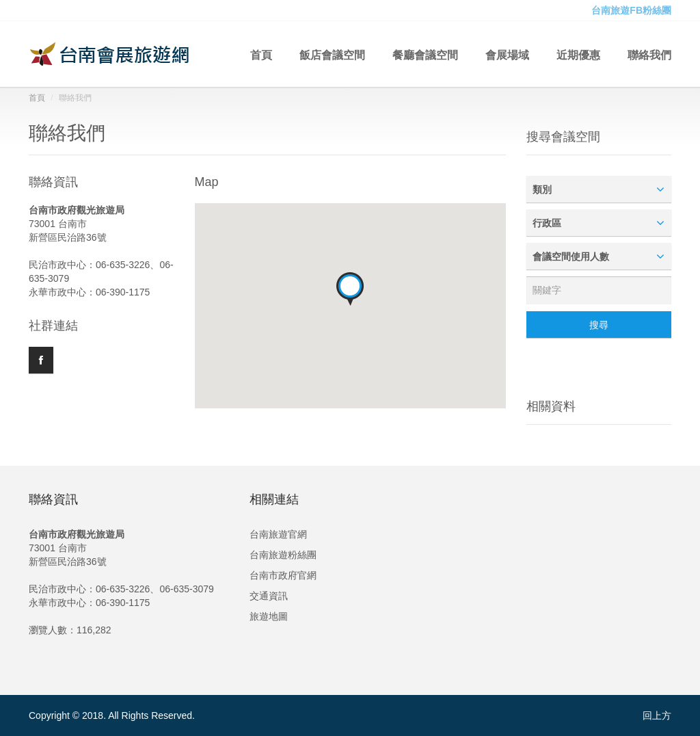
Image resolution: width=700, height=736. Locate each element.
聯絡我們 (649, 54)
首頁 (261, 54)
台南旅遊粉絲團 (283, 555)
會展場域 (507, 54)
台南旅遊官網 (278, 534)
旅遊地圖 (269, 616)
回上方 (657, 715)
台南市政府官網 (283, 575)
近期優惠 (578, 54)
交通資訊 (269, 596)
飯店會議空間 (332, 54)
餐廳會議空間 (425, 54)
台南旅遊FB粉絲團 (631, 10)
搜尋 (599, 325)
